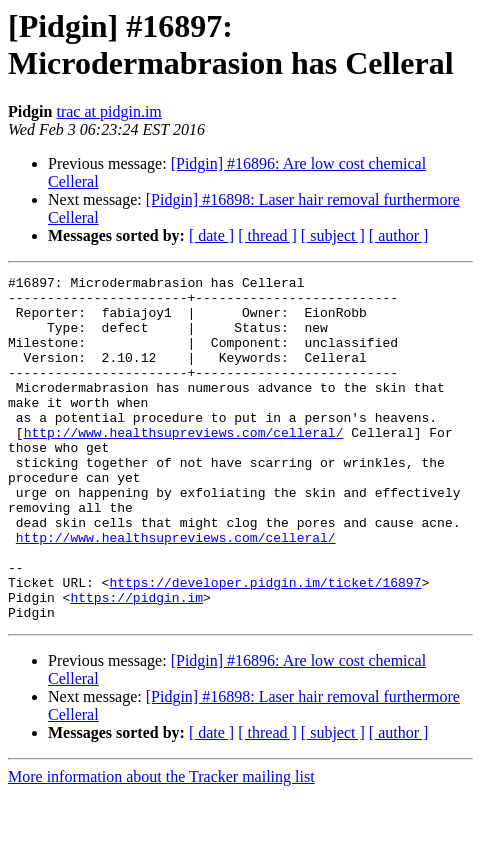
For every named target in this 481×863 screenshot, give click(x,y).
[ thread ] (267, 235)
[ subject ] (333, 235)
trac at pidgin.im (108, 111)
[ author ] (399, 235)
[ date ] (211, 235)
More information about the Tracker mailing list (161, 845)
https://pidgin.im (136, 663)
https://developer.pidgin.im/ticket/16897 (265, 645)
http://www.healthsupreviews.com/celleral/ (184, 465)
